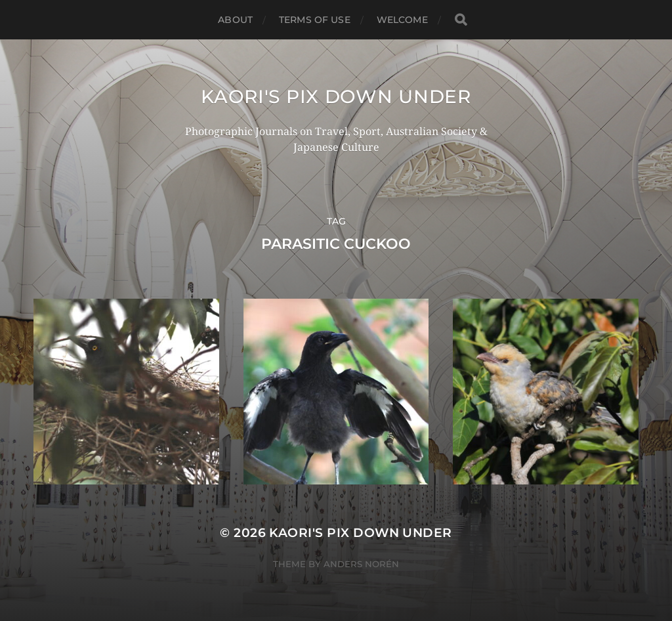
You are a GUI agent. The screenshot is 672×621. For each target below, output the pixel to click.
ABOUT (235, 20)
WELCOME (402, 20)
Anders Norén (361, 564)
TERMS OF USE (315, 20)
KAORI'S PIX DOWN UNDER (336, 96)
